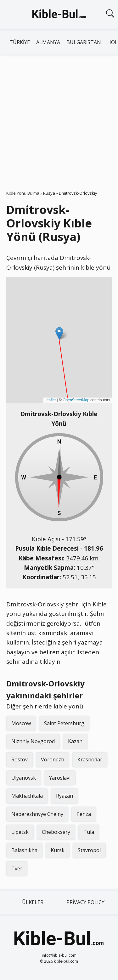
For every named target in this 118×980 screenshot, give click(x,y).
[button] (59, 333)
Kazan (75, 741)
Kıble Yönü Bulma (23, 193)
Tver (17, 868)
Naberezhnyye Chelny (37, 814)
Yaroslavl (60, 778)
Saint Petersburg (64, 723)
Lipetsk (20, 832)
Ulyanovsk (24, 778)
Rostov (20, 759)
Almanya (48, 42)
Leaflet (50, 400)
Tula (89, 832)
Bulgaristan (84, 42)
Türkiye (20, 42)
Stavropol (89, 850)
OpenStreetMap (76, 400)
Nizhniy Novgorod (33, 741)
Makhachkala (27, 796)
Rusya (49, 193)
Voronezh (53, 759)
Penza (84, 814)
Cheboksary (56, 832)
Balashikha (24, 850)
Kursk (58, 850)
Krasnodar (90, 759)
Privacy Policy (85, 902)
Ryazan (65, 796)
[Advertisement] (59, 117)
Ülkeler (33, 902)
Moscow (21, 723)
